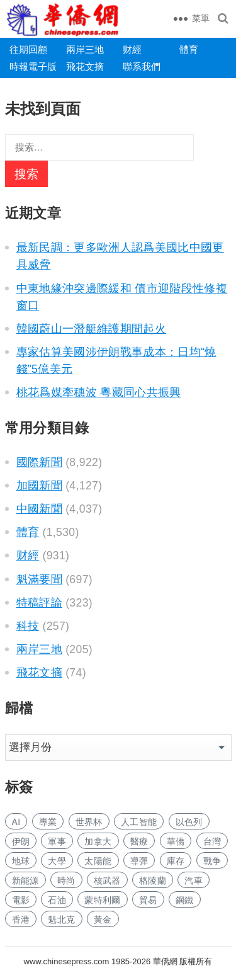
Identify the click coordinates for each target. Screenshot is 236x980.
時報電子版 (33, 66)
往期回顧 (28, 49)
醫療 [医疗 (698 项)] (139, 841)
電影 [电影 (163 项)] (21, 900)
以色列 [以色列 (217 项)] (189, 822)
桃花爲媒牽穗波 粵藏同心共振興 (99, 392)
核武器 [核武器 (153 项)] (107, 880)
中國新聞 (39, 509)
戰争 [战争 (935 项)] (212, 861)
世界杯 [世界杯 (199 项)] (89, 822)
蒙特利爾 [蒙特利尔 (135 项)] (102, 900)
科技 (28, 626)
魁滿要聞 (39, 579)
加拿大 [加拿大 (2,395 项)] (98, 841)
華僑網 (164, 961)
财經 (132, 49)
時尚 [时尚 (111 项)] (66, 880)
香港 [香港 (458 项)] (21, 920)
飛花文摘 (85, 66)
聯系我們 (142, 66)
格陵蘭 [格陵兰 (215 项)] (153, 880)
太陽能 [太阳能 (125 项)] (98, 861)
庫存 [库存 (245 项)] (176, 861)
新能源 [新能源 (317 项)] (25, 880)
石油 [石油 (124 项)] (57, 900)
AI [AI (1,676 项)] (16, 822)
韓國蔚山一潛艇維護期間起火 (92, 329)
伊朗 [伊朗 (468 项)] (21, 841)
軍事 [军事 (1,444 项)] (57, 841)
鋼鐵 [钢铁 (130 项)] (185, 900)
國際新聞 (39, 462)
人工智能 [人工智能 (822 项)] (139, 822)
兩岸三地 (85, 49)
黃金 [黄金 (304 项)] (103, 920)
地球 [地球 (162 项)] (21, 861)
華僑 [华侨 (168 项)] (176, 841)
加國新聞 (39, 486)
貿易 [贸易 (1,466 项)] (148, 900)
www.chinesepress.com (67, 961)
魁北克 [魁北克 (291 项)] (61, 920)
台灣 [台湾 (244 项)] (212, 841)
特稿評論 (39, 603)
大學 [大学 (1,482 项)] (57, 861)
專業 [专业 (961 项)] (48, 822)
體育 (189, 49)
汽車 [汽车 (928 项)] (194, 880)
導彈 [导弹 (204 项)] (139, 861)
